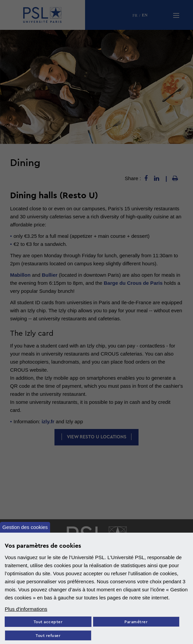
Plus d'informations (26, 609)
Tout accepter (48, 622)
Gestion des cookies (25, 527)
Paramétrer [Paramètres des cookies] (136, 622)
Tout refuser (48, 636)
